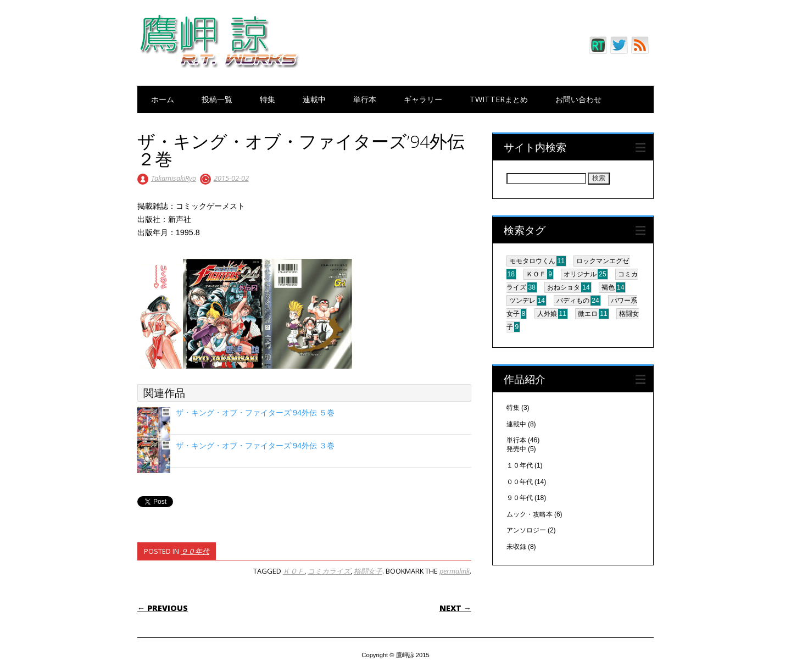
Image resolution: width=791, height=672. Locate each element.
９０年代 (195, 551)
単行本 (365, 99)
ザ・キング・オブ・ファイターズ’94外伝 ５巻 (255, 413)
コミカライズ (329, 571)
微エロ (588, 314)
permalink (455, 571)
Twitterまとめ (499, 99)
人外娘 (547, 314)
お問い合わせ (578, 99)
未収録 (516, 547)
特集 (268, 99)
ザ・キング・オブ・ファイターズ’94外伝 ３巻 (255, 446)
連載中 (314, 99)
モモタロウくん (532, 261)
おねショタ (564, 287)
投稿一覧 (217, 99)
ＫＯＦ (294, 571)
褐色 (608, 287)
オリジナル (580, 274)
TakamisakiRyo (174, 178)
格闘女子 (368, 571)
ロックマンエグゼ (603, 261)
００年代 (520, 482)
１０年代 (520, 465)
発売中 (516, 449)
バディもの (573, 301)
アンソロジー (526, 530)
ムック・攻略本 (530, 514)
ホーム (163, 99)
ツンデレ (522, 301)
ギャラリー (423, 99)
